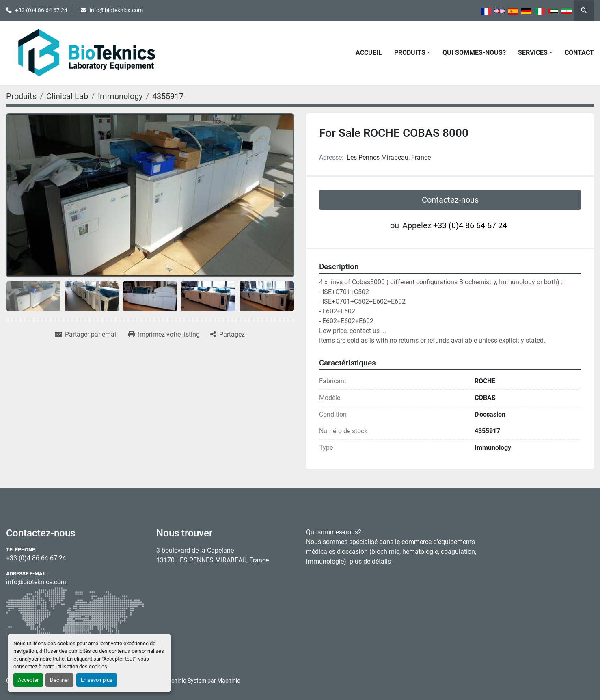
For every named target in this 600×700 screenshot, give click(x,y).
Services (533, 53)
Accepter (28, 680)
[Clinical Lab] (67, 96)
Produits (410, 53)
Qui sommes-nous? (474, 53)
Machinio (229, 681)
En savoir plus (97, 680)
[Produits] (21, 96)
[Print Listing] (164, 335)
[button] (412, 53)
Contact (579, 53)
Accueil (369, 53)
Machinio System (185, 681)
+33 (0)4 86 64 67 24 (41, 10)
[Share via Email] (86, 335)
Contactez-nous (450, 200)
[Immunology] (120, 96)
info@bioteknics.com (116, 10)
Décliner (59, 680)
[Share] (228, 335)
